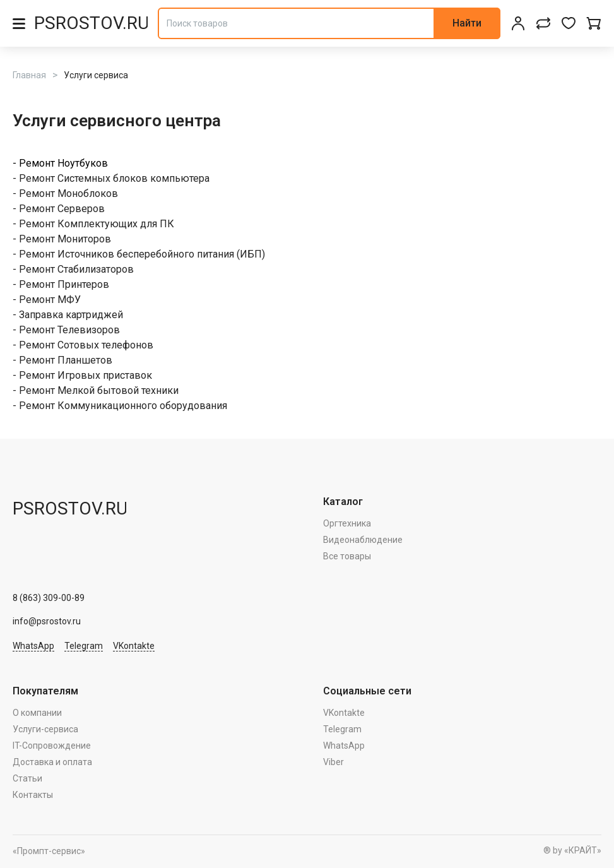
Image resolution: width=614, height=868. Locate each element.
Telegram (84, 646)
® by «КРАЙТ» (572, 850)
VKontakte (134, 646)
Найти (467, 23)
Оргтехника (347, 523)
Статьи (27, 778)
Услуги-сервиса (45, 729)
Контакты (33, 795)
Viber (334, 762)
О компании (37, 713)
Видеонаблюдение (363, 540)
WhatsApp (33, 646)
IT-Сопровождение (52, 746)
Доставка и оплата (52, 762)
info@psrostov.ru (47, 621)
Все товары (347, 556)
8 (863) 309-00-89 (49, 598)
